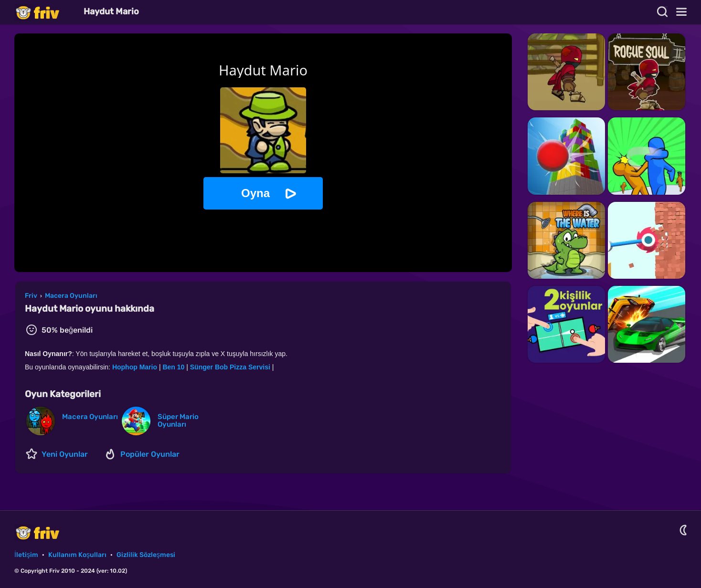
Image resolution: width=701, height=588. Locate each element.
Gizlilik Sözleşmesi (146, 555)
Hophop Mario (135, 367)
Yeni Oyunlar (65, 454)
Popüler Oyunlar (150, 454)
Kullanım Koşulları (77, 555)
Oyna (255, 193)
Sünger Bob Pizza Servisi (230, 367)
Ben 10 (173, 367)
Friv (45, 12)
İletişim (26, 555)
